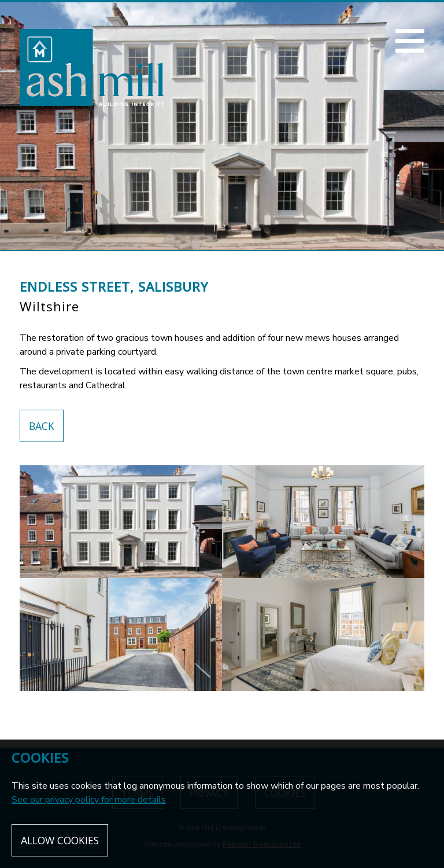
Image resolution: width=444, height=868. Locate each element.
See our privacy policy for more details (89, 800)
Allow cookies (60, 840)
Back (42, 426)
